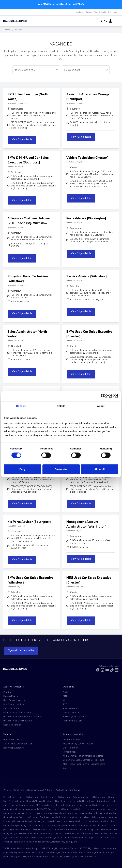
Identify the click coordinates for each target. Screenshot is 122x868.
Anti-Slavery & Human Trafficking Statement (84, 756)
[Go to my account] (105, 21)
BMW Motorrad (70, 708)
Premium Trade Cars (73, 721)
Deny (22, 469)
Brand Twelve (74, 790)
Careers (89, 12)
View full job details (22, 139)
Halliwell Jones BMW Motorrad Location (22, 717)
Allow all (100, 469)
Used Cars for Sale (12, 725)
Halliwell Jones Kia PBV (74, 717)
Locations (79, 12)
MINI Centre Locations (14, 704)
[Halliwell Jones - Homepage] (23, 21)
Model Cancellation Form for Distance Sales (84, 764)
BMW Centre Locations (14, 700)
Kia (65, 700)
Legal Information (71, 740)
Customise (61, 469)
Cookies (67, 768)
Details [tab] (61, 406)
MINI (65, 696)
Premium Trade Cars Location (17, 712)
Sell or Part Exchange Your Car (18, 744)
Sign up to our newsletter (21, 650)
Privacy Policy (69, 752)
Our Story (8, 692)
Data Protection (71, 748)
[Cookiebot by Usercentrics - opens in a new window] (103, 396)
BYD (65, 704)
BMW (66, 692)
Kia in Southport (11, 708)
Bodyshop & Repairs (14, 748)
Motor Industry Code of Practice (78, 744)
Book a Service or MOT (14, 740)
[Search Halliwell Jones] (100, 21)
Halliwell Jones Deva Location (18, 721)
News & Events (100, 12)
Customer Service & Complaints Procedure (83, 760)
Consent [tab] (21, 406)
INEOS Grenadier (71, 712)
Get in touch (113, 12)
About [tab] (101, 406)
